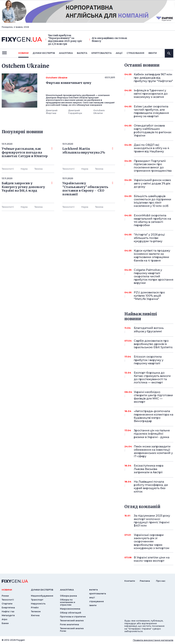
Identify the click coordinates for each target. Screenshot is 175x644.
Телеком (36, 611)
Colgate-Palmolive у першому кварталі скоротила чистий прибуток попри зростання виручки (154, 276)
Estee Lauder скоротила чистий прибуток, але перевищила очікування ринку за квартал (151, 111)
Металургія (8, 615)
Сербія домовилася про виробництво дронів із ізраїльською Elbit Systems (153, 344)
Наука (24, 169)
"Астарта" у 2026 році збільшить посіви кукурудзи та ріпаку (149, 238)
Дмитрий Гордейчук (75, 112)
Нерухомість (38, 604)
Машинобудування (42, 596)
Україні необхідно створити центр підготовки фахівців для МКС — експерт (153, 397)
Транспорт (37, 600)
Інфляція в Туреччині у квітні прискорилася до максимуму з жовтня (151, 94)
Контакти (130, 581)
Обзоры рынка (68, 596)
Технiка (38, 169)
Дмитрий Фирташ (52, 112)
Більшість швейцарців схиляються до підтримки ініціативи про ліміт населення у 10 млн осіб (153, 201)
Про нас (161, 581)
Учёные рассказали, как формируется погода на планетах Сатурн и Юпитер (27, 152)
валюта (82, 53)
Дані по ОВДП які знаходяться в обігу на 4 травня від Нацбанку (152, 148)
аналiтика (67, 590)
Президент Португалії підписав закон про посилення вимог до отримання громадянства (153, 166)
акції (119, 53)
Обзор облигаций (71, 613)
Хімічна (35, 615)
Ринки (5, 596)
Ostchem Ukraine (99, 112)
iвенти (153, 53)
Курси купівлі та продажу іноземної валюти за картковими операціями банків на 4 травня (152, 256)
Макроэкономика (70, 609)
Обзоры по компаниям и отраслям (68, 602)
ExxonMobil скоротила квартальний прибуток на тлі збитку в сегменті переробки (152, 220)
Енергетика (8, 608)
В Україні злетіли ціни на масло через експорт (152, 559)
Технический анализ (72, 621)
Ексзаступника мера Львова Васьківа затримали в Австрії (149, 469)
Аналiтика (66, 53)
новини (23, 53)
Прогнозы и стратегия (73, 617)
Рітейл (35, 608)
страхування (135, 53)
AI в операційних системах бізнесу (108, 40)
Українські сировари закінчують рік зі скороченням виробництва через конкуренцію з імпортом (152, 542)
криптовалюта (102, 53)
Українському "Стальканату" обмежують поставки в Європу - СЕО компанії (88, 189)
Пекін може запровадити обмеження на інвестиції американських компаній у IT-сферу (153, 451)
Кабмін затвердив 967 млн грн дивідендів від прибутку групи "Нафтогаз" (153, 78)
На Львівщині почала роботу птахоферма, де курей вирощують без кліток (151, 487)
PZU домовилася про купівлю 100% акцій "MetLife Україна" (149, 296)
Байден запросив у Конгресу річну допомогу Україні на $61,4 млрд (27, 187)
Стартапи (7, 604)
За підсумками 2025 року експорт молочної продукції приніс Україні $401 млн (152, 521)
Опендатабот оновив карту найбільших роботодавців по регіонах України (153, 131)
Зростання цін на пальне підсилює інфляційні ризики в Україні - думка (152, 434)
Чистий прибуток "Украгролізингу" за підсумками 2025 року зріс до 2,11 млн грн (64, 40)
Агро (5, 619)
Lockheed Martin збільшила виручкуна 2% (88, 151)
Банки (5, 623)
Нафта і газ (8, 611)
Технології (8, 169)
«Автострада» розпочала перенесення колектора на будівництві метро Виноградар (154, 416)
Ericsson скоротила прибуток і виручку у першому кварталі (149, 360)
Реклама (145, 581)
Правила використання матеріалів (153, 640)
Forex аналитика (69, 624)
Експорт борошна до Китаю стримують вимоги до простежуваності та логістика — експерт (152, 378)
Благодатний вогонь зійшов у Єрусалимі (149, 330)
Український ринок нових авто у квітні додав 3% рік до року (152, 183)
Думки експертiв (44, 53)
